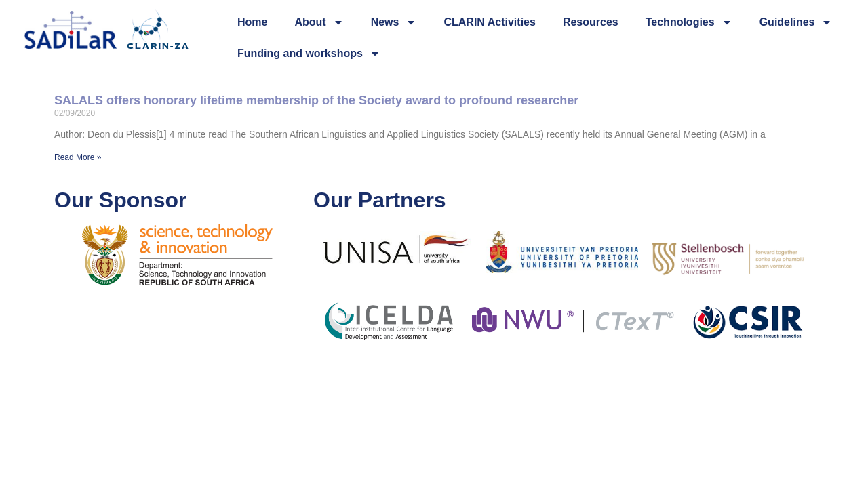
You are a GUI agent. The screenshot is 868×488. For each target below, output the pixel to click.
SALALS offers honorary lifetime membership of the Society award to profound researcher (316, 100)
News (394, 22)
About (319, 22)
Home (252, 22)
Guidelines (796, 22)
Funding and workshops (309, 54)
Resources (591, 22)
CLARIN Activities (489, 22)
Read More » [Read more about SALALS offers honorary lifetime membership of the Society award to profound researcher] (78, 157)
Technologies (689, 22)
